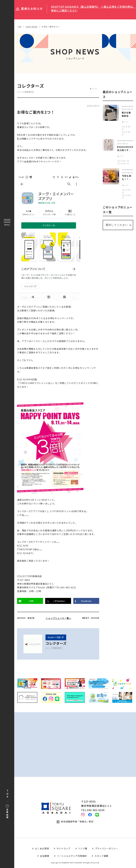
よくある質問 (42, 849)
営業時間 (7, 812)
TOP (7, 794)
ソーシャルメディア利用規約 (72, 856)
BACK (31, 618)
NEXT (86, 618)
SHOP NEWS (32, 27)
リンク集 (83, 849)
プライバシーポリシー (107, 849)
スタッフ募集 (101, 856)
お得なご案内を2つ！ (51, 27)
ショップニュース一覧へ (59, 619)
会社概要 (45, 856)
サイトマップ (63, 849)
